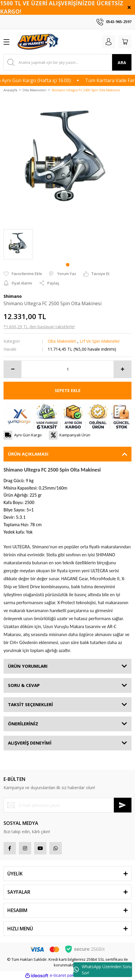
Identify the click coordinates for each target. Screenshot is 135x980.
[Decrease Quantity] (13, 369)
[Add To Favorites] (23, 274)
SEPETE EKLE (68, 390)
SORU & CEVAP (24, 685)
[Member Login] (109, 42)
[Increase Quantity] (122, 369)
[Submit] (123, 805)
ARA (122, 62)
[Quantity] (67, 369)
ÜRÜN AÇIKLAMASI (28, 454)
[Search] (67, 62)
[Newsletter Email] (67, 805)
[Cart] (125, 42)
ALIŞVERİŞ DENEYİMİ (30, 743)
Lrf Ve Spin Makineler (100, 341)
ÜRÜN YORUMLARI (28, 666)
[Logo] (39, 42)
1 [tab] (68, 265)
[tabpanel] (18, 244)
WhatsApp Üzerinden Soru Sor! (102, 970)
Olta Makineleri (62, 341)
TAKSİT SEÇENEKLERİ (30, 704)
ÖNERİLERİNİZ (23, 724)
